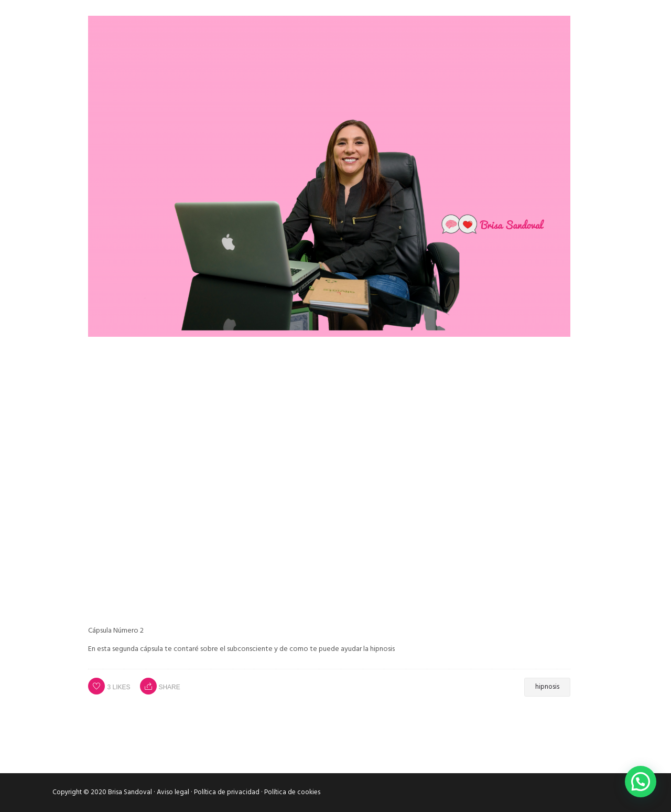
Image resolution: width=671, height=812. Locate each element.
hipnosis (547, 687)
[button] (641, 782)
